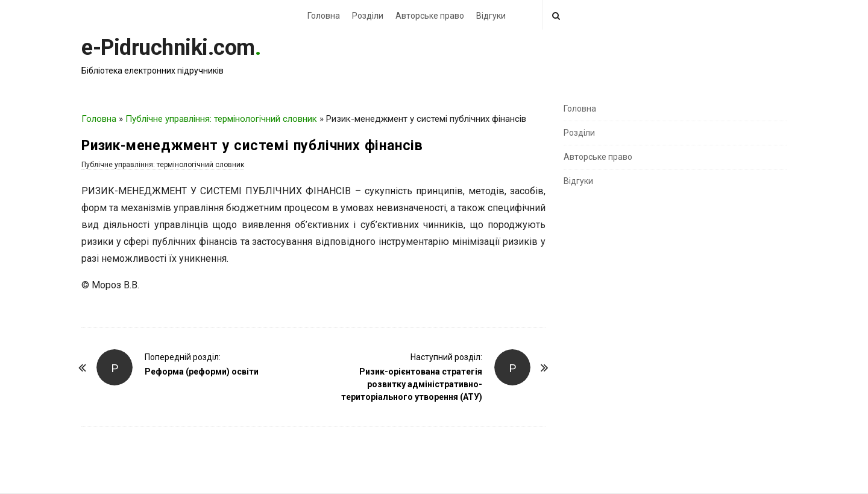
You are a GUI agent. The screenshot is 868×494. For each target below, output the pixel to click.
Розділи (368, 16)
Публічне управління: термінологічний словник (221, 119)
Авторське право (430, 16)
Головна (324, 16)
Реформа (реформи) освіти (202, 372)
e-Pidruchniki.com (168, 48)
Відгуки (491, 16)
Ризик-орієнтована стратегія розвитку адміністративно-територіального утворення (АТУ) (412, 384)
